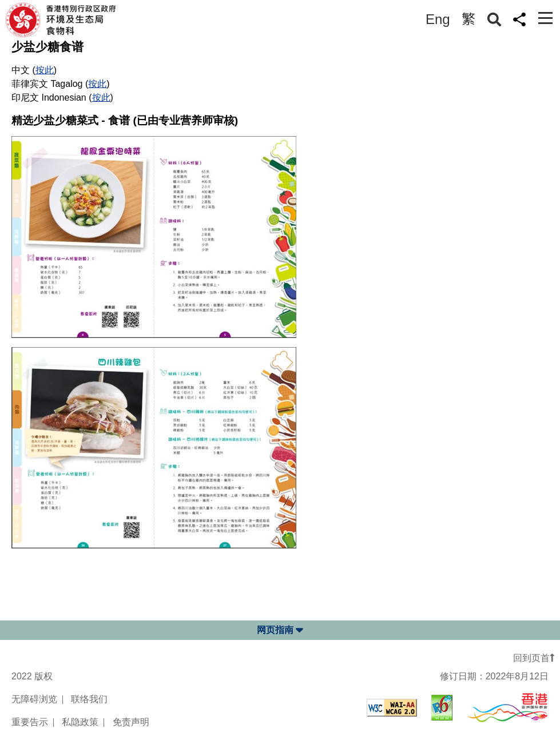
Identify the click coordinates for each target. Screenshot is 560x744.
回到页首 (534, 658)
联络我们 (89, 699)
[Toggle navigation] (545, 18)
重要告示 (30, 722)
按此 (45, 70)
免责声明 (131, 722)
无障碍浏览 (34, 699)
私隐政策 (80, 722)
